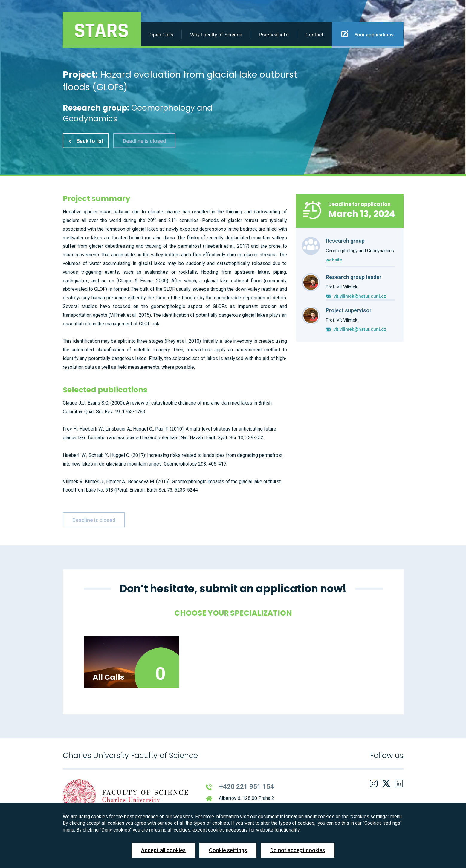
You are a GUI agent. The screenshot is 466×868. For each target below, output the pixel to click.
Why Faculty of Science (216, 35)
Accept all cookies (163, 850)
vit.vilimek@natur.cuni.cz (360, 296)
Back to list (86, 141)
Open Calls (161, 35)
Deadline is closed (144, 141)
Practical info (274, 35)
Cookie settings (228, 850)
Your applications (368, 34)
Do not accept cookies (298, 850)
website (334, 260)
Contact (314, 35)
